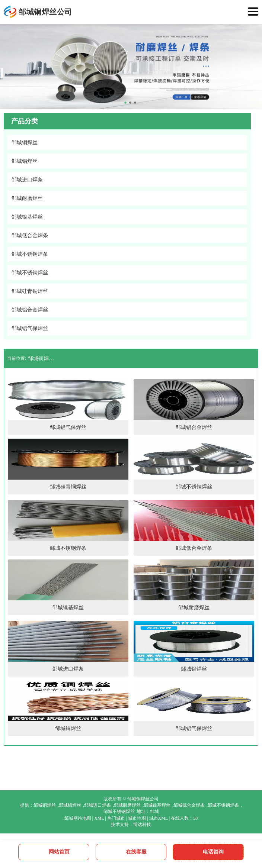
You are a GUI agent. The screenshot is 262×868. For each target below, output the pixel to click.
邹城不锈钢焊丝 (119, 811)
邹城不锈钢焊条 (223, 805)
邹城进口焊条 (98, 805)
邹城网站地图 (78, 818)
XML (99, 818)
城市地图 (137, 818)
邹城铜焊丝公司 (43, 359)
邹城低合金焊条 (189, 805)
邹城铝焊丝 (70, 805)
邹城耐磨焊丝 (127, 805)
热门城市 (116, 818)
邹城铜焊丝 (45, 805)
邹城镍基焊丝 (157, 805)
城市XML (159, 818)
